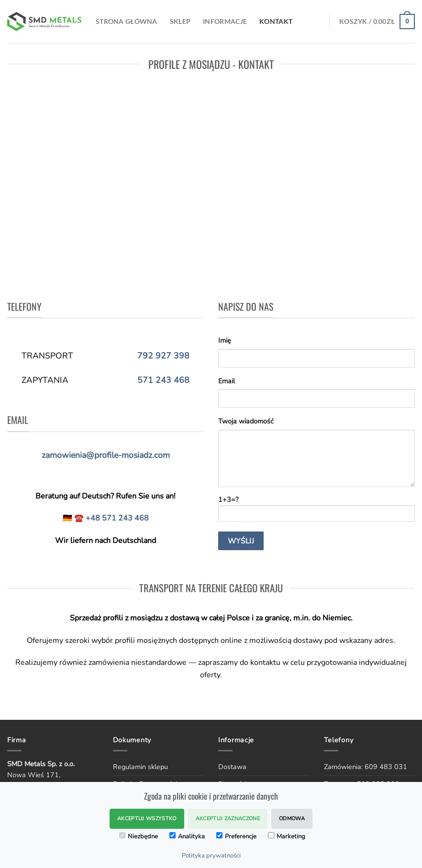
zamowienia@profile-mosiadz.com (106, 455)
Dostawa (232, 767)
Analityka (187, 836)
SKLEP (180, 21)
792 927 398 (163, 356)
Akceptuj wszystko (147, 819)
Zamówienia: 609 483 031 (366, 767)
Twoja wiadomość (246, 421)
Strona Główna (127, 21)
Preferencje (236, 836)
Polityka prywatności (211, 856)
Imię (225, 340)
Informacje (225, 21)
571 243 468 (163, 380)
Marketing (287, 836)
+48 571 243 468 (117, 518)
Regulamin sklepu (140, 767)
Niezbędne (139, 836)
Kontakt (276, 21)
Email (227, 381)
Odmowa (292, 819)
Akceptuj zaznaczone (228, 819)
